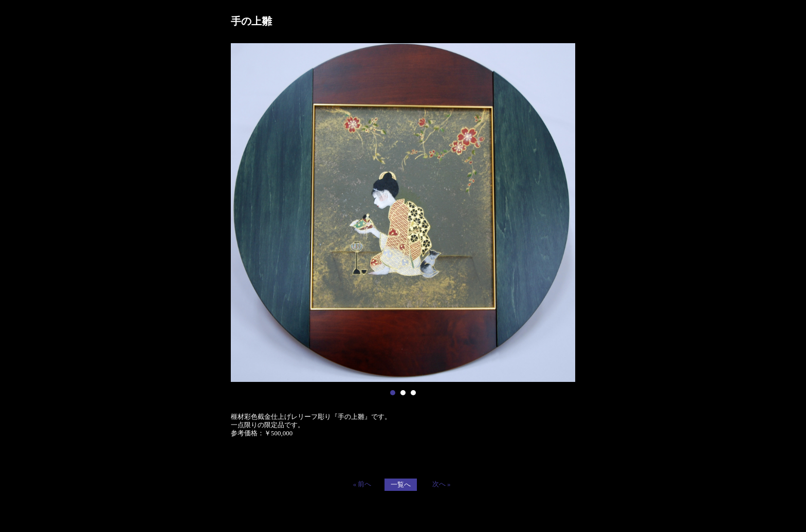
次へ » (442, 484)
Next (562, 213)
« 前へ (362, 484)
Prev (244, 213)
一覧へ (401, 484)
